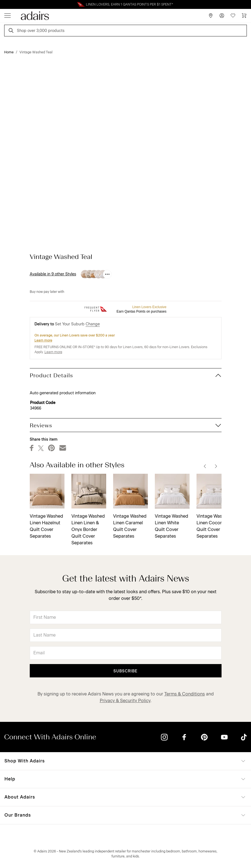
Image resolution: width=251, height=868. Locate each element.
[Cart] (244, 16)
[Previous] (205, 466)
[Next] (216, 466)
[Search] (12, 31)
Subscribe (126, 671)
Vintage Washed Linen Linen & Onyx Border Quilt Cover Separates (88, 529)
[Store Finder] (211, 16)
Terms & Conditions (185, 694)
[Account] (222, 16)
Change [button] (93, 324)
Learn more (43, 340)
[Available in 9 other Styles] (107, 274)
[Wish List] (233, 16)
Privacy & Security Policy (125, 701)
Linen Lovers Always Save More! (126, 4)
